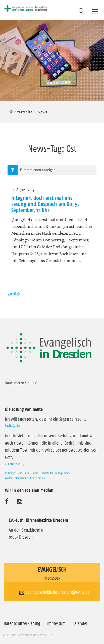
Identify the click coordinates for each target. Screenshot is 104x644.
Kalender (80, 623)
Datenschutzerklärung (22, 623)
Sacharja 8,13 (13, 425)
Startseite (24, 112)
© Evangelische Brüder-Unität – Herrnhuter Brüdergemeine (38, 473)
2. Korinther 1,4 (15, 464)
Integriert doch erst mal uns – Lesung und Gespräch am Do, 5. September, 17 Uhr (45, 204)
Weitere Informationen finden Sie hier (26, 478)
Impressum (56, 623)
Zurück (14, 294)
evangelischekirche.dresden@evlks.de (58, 592)
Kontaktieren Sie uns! (21, 383)
